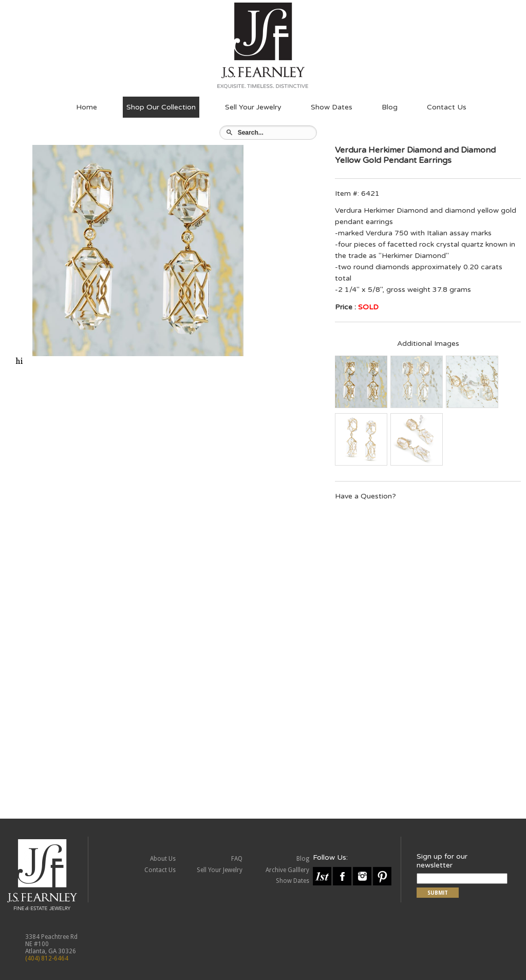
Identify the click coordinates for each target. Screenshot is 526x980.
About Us (163, 859)
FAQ (237, 859)
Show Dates (332, 107)
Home (87, 107)
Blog (390, 107)
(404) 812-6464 (47, 958)
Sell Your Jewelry (253, 107)
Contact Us (447, 107)
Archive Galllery (287, 870)
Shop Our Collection (161, 107)
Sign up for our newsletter (442, 861)
